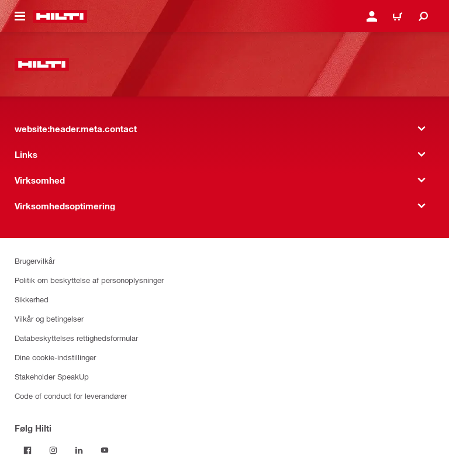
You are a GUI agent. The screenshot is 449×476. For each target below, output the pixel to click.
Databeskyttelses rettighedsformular (76, 338)
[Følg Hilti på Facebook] (27, 450)
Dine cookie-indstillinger (55, 357)
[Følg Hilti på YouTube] (105, 450)
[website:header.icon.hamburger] (20, 16)
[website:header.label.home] (60, 16)
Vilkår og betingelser (49, 318)
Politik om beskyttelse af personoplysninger (89, 280)
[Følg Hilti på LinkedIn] (79, 450)
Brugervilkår (35, 261)
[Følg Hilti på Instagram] (53, 450)
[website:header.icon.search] (423, 16)
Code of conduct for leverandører (71, 396)
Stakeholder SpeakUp (52, 376)
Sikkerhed (32, 299)
